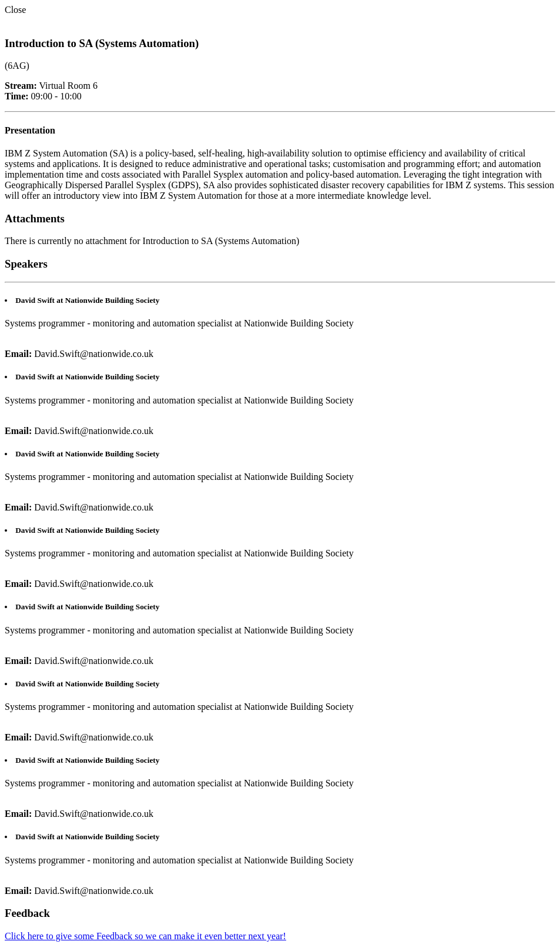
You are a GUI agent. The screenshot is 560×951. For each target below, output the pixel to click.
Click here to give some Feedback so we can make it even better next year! (145, 936)
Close (15, 10)
